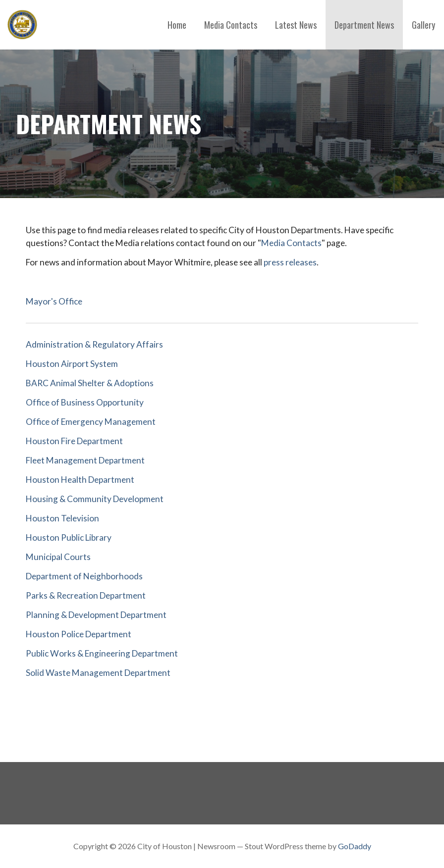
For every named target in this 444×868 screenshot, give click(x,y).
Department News (364, 25)
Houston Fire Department (74, 441)
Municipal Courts (58, 557)
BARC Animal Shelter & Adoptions (90, 383)
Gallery (423, 25)
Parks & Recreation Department (86, 595)
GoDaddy (355, 846)
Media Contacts (231, 25)
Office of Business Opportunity (85, 402)
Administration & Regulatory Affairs (94, 344)
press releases (290, 262)
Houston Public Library (69, 537)
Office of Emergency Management (91, 422)
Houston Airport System (72, 364)
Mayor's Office (54, 301)
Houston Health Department (80, 480)
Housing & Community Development (95, 499)
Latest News (296, 25)
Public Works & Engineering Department (102, 653)
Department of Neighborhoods (84, 576)
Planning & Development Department (96, 615)
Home (177, 25)
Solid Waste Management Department (98, 673)
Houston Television (62, 518)
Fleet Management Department (85, 460)
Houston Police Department (79, 634)
